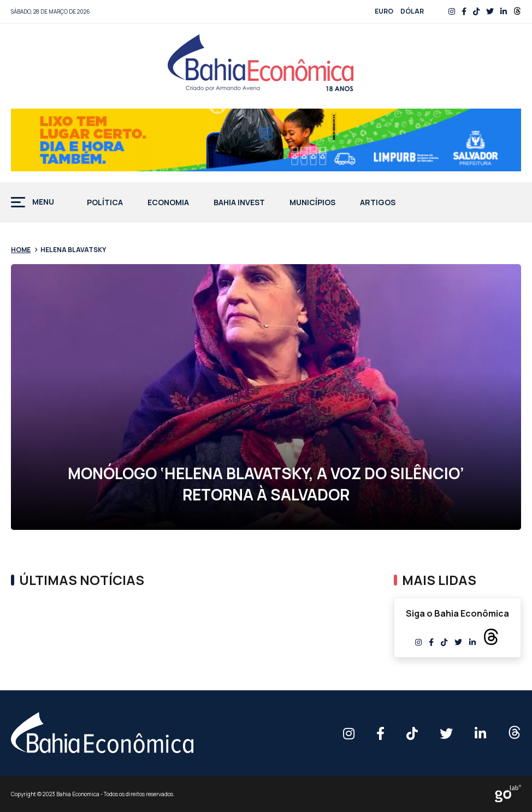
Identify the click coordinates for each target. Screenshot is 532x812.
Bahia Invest (239, 203)
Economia (168, 203)
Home (21, 250)
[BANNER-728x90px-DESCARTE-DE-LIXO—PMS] (266, 140)
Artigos (378, 203)
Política (105, 203)
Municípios (312, 203)
